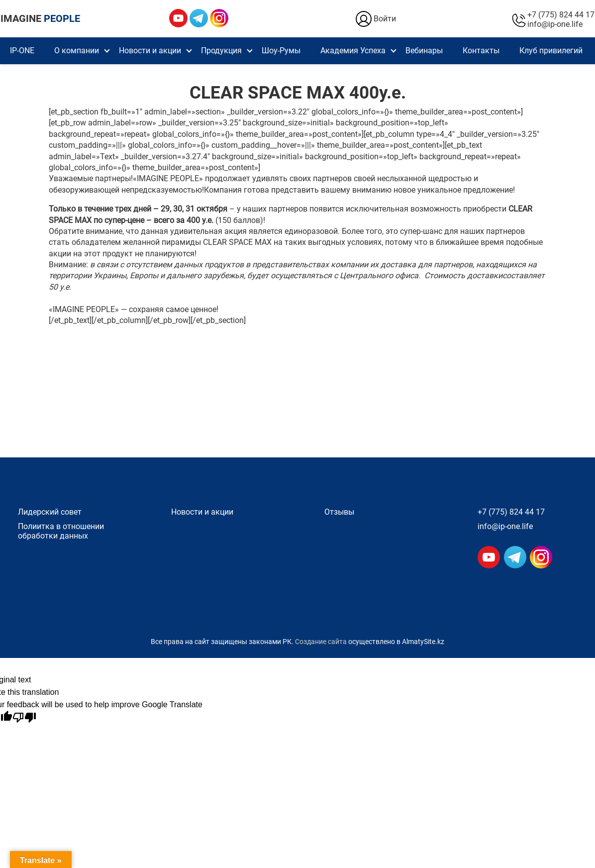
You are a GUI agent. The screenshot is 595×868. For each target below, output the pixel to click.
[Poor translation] (24, 717)
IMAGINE (40, 18)
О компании (77, 51)
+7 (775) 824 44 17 (561, 15)
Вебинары (424, 51)
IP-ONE (22, 51)
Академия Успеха (353, 51)
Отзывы (339, 512)
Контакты (481, 51)
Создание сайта (321, 642)
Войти (375, 19)
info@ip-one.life (555, 24)
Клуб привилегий (551, 51)
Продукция (221, 51)
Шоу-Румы (281, 51)
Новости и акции (150, 51)
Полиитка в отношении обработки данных (61, 531)
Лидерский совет (50, 512)
